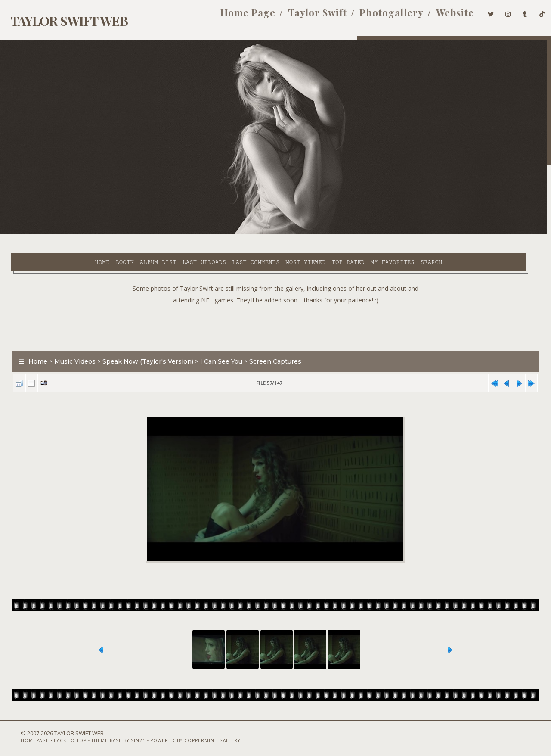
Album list (91, 233)
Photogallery (379, 16)
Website (442, 16)
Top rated (281, 233)
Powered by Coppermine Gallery (180, 733)
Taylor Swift (305, 16)
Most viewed (238, 233)
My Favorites (325, 233)
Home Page (235, 16)
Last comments (188, 233)
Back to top (55, 733)
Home (34, 233)
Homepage (20, 733)
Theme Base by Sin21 (103, 733)
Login (57, 233)
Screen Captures (271, 342)
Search (364, 233)
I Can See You (217, 342)
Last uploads (136, 233)
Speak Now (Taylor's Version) (143, 342)
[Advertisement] (275, 306)
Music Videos (70, 342)
